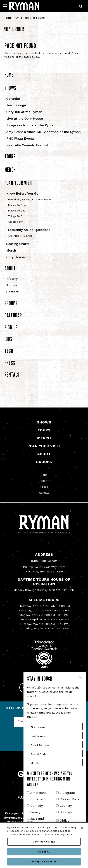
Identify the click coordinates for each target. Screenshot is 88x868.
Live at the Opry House (25, 118)
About (10, 268)
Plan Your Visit (19, 183)
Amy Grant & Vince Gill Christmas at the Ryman (43, 132)
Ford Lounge (16, 105)
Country (66, 806)
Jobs (8, 339)
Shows (10, 88)
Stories (12, 285)
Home (8, 18)
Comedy (37, 806)
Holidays (66, 812)
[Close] (82, 828)
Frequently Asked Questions (28, 230)
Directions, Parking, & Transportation (30, 199)
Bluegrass (67, 793)
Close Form (80, 678)
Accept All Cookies (44, 862)
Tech (9, 351)
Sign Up (11, 327)
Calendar (13, 99)
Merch (10, 170)
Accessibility (15, 222)
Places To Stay (17, 205)
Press (10, 363)
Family (35, 812)
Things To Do (16, 216)
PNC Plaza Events (21, 138)
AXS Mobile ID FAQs (20, 236)
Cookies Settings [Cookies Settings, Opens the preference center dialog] (44, 842)
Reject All (44, 852)
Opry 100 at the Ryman (24, 112)
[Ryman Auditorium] (24, 6)
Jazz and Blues (37, 820)
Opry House (16, 257)
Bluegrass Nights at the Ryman (31, 125)
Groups (11, 303)
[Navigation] (6, 6)
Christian (37, 799)
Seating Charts (18, 244)
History (12, 279)
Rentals (12, 375)
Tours (10, 156)
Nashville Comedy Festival (27, 145)
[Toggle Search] (81, 7)
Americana (38, 793)
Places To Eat (16, 211)
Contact (12, 292)
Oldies (64, 820)
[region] (44, 845)
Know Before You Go (22, 193)
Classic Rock (69, 799)
